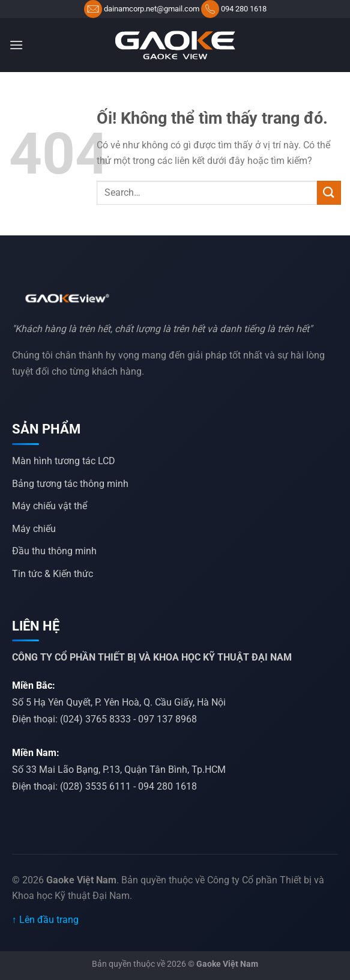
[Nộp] (329, 192)
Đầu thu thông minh (54, 551)
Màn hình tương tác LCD (64, 461)
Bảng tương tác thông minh (70, 484)
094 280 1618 (244, 9)
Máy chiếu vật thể (50, 506)
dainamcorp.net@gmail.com (152, 9)
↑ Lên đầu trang (45, 920)
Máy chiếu (34, 529)
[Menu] (16, 45)
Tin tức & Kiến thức (53, 574)
